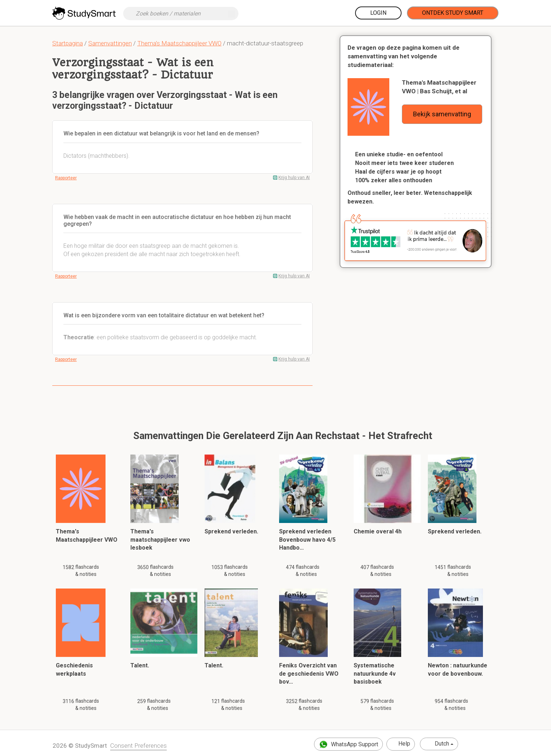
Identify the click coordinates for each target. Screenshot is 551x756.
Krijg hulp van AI (294, 178)
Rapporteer (66, 178)
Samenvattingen (110, 43)
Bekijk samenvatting (442, 114)
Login (378, 13)
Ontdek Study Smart (453, 13)
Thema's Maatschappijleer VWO (179, 43)
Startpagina (68, 43)
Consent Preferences (138, 746)
